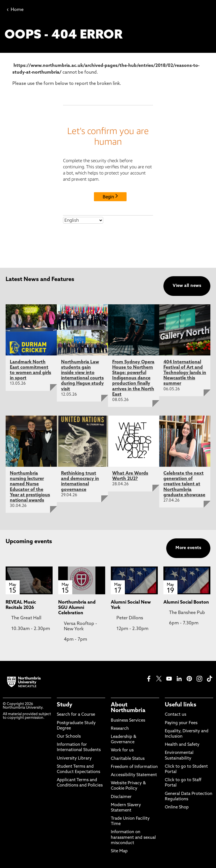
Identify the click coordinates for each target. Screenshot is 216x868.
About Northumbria (128, 708)
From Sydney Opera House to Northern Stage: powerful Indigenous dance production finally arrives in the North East (133, 378)
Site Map (119, 851)
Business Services (128, 721)
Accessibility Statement (134, 775)
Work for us (122, 750)
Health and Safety (182, 745)
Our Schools (69, 737)
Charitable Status (128, 759)
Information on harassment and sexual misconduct (133, 838)
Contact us (175, 715)
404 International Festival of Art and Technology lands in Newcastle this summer (185, 373)
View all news (187, 286)
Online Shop (177, 807)
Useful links (181, 705)
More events (188, 548)
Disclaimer (121, 797)
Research (120, 729)
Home (15, 10)
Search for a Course (76, 715)
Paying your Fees (181, 723)
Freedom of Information (134, 767)
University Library (74, 759)
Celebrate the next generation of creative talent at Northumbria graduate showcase (184, 484)
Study (65, 705)
